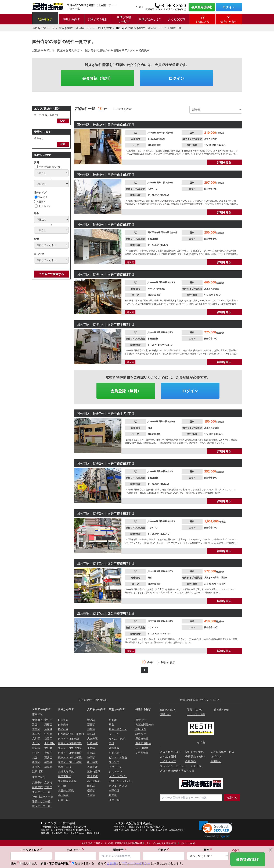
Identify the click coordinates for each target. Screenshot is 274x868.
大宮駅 (91, 795)
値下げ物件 (142, 748)
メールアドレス (31, 850)
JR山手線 (63, 720)
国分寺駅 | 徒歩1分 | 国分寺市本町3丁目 (106, 324)
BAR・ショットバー (121, 781)
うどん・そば (117, 738)
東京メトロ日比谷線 (70, 762)
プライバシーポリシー (173, 766)
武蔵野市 (37, 787)
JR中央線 (152, 133)
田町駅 (91, 786)
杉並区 (36, 753)
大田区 (36, 743)
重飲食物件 (142, 738)
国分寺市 (152, 145)
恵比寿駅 (92, 738)
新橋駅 (91, 734)
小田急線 (63, 795)
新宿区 (48, 724)
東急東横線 (65, 776)
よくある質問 (176, 19)
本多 (159, 434)
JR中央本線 (153, 282)
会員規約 (112, 863)
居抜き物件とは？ (150, 19)
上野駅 (91, 748)
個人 (25, 863)
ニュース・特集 (196, 714)
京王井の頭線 (66, 790)
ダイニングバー (118, 776)
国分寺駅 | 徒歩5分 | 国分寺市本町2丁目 (106, 613)
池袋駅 (91, 729)
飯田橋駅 (92, 762)
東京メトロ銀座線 (68, 738)
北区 (35, 757)
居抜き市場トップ (43, 28)
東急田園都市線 (67, 781)
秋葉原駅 (92, 743)
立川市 (48, 782)
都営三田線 (65, 767)
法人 (34, 863)
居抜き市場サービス (124, 19)
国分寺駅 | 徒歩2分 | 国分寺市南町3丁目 (106, 463)
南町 (159, 145)
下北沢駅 (92, 776)
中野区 (48, 748)
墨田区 (36, 734)
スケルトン (45, 206)
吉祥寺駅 (92, 767)
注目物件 (141, 729)
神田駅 (91, 757)
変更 (63, 121)
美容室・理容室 (220, 577)
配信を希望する (84, 863)
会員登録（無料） (98, 78)
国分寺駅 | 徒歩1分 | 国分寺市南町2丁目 (106, 274)
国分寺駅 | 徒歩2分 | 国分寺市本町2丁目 (106, 513)
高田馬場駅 (94, 781)
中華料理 (114, 790)
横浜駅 (91, 790)
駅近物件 (141, 734)
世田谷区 (50, 743)
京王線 (62, 786)
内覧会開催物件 (145, 724)
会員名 (164, 850)
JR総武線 (63, 729)
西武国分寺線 (154, 232)
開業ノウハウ (195, 710)
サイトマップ (168, 761)
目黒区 (48, 738)
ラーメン (114, 734)
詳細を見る (224, 162)
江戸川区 (37, 771)
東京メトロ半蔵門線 (70, 743)
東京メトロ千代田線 (70, 753)
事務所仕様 (153, 239)
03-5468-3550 (173, 5)
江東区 (48, 734)
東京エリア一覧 (41, 792)
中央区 (48, 720)
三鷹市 (48, 787)
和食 (215, 139)
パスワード (75, 850)
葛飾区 (48, 767)
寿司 (111, 743)
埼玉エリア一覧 (41, 806)
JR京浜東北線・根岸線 (71, 734)
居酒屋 (216, 289)
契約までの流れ (98, 19)
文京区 (36, 729)
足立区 (36, 767)
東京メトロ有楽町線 (70, 757)
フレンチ (114, 762)
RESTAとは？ (168, 710)
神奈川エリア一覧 (43, 797)
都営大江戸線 (66, 771)
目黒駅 (91, 753)
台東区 (48, 729)
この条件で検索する (51, 274)
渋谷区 (36, 748)
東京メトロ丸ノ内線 (70, 748)
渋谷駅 (91, 720)
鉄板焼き (114, 748)
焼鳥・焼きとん (118, 729)
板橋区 (36, 762)
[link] (216, 830)
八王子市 (37, 782)
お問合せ (196, 766)
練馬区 (48, 762)
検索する (232, 797)
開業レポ (165, 714)
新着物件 (141, 720)
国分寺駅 (122, 28)
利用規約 (216, 761)
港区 (35, 724)
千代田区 (37, 720)
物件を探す (45, 19)
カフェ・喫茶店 (118, 786)
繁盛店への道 (222, 710)
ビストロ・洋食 (118, 757)
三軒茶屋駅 (94, 771)
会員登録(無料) (202, 7)
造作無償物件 (143, 743)
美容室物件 (142, 753)
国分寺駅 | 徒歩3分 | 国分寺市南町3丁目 (106, 125)
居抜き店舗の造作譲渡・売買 (177, 771)
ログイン (229, 7)
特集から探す (71, 19)
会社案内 (190, 761)
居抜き (42, 202)
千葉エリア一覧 (41, 801)
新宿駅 (91, 724)
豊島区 (48, 753)
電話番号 (120, 850)
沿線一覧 (63, 800)
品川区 (36, 738)
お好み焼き (115, 753)
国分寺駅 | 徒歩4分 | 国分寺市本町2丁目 (106, 175)
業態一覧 (114, 800)
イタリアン (115, 767)
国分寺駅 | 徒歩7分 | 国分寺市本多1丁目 (106, 413)
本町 (215, 189)
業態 (208, 850)
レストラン (115, 771)
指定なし (43, 197)
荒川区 (48, 757)
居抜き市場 (171, 843)
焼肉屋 (113, 795)
